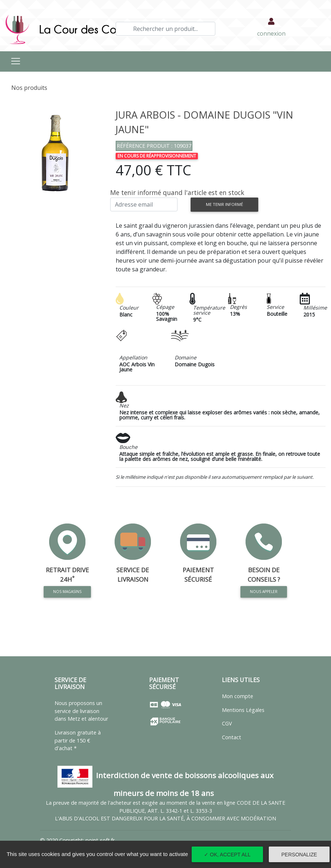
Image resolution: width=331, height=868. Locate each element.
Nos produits (29, 88)
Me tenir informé (224, 204)
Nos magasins (67, 590)
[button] (13, 153)
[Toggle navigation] (16, 61)
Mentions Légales (243, 710)
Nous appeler (264, 592)
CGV (227, 723)
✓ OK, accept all (227, 855)
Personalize (299, 855)
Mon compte (238, 696)
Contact (232, 737)
